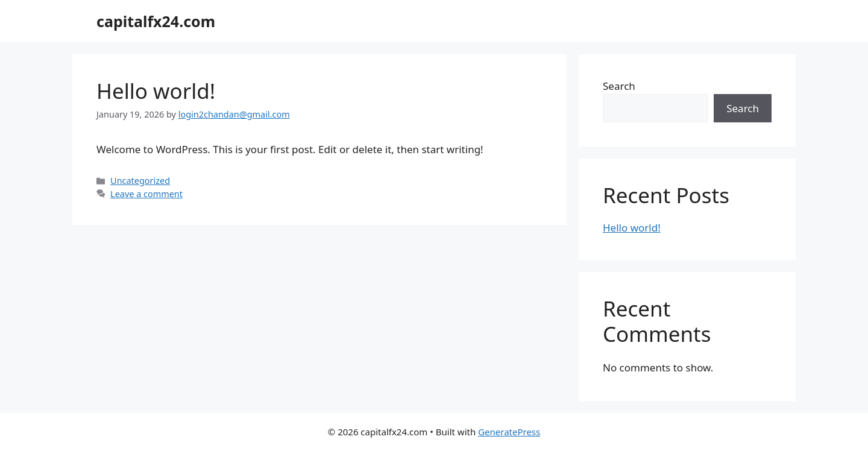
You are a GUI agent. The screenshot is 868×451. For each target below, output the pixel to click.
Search (619, 86)
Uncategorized (140, 181)
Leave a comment (146, 194)
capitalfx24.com (156, 21)
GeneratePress (509, 432)
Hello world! (156, 91)
